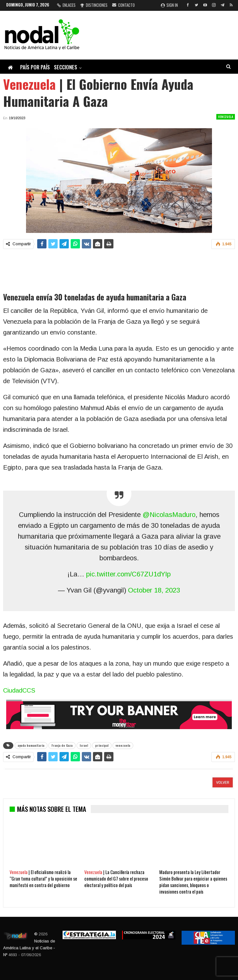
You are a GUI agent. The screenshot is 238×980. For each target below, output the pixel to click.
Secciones (66, 67)
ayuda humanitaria (31, 745)
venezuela (123, 745)
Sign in (169, 5)
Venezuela (226, 117)
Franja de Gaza (62, 745)
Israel (84, 745)
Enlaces (66, 5)
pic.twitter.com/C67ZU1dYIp (128, 574)
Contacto (123, 5)
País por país (35, 67)
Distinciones (94, 5)
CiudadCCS (19, 690)
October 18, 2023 (154, 590)
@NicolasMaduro (169, 515)
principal (102, 745)
